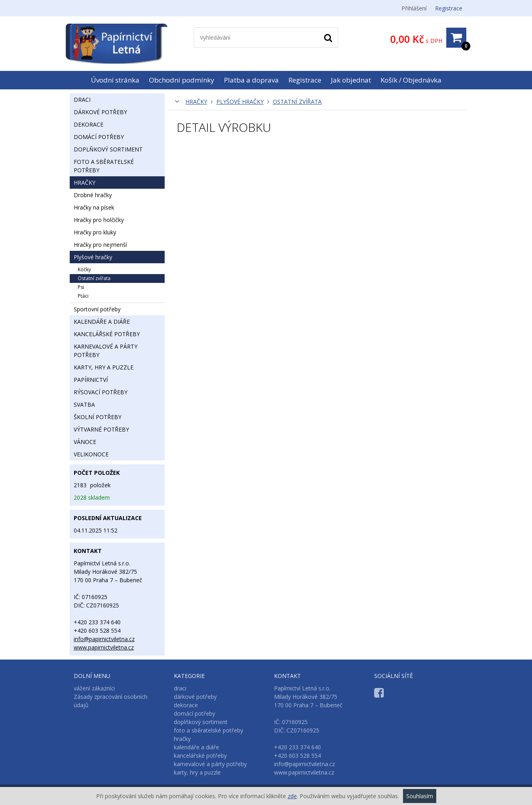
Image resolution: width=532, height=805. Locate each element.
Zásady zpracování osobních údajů (111, 701)
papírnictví (91, 380)
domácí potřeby (99, 137)
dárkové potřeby (100, 112)
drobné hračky (93, 195)
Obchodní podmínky (182, 80)
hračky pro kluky (95, 232)
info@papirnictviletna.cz (104, 639)
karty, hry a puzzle (104, 367)
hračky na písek (94, 207)
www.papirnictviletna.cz (104, 647)
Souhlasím (420, 796)
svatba (84, 405)
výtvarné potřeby (101, 429)
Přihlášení (414, 8)
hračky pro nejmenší (100, 245)
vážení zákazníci (94, 688)
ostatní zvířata (297, 102)
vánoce (85, 442)
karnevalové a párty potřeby (106, 351)
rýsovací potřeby (101, 392)
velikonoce (91, 454)
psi (81, 287)
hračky (196, 102)
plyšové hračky (240, 102)
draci (82, 100)
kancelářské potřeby (107, 334)
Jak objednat (351, 80)
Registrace (449, 8)
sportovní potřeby (97, 309)
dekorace (89, 124)
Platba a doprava (251, 80)
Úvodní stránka (115, 80)
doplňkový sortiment (108, 149)
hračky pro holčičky (99, 220)
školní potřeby (98, 417)
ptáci (83, 296)
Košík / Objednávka (411, 80)
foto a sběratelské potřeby (104, 166)
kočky (84, 269)
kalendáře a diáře (102, 322)
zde (292, 796)
